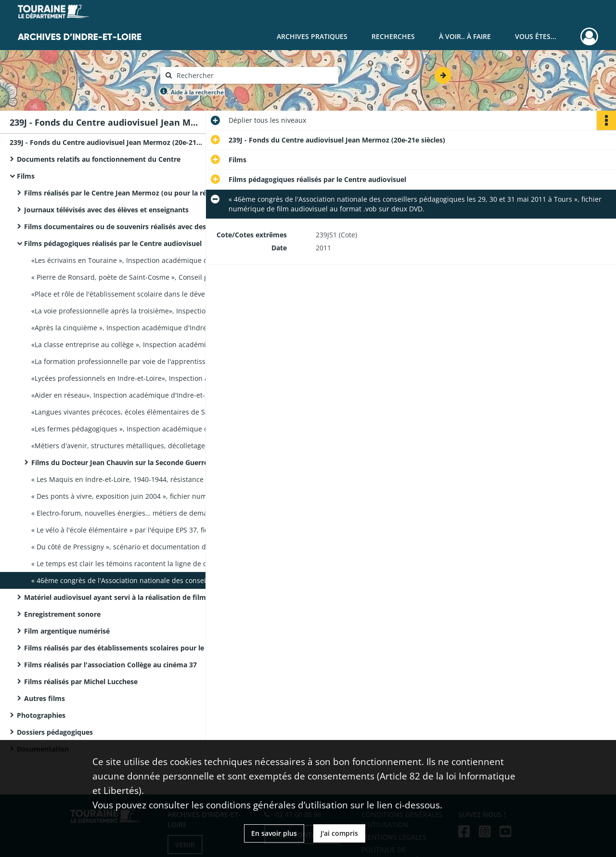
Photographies (41, 715)
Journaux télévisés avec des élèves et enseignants (106, 210)
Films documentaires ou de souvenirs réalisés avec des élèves (120, 227)
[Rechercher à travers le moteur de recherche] (254, 75)
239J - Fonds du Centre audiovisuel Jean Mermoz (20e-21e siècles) (106, 142)
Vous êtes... (536, 36)
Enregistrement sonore (62, 614)
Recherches (393, 36)
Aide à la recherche (197, 92)
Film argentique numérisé (67, 631)
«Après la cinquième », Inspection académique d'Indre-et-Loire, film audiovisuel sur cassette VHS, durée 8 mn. (128, 328)
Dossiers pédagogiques (55, 732)
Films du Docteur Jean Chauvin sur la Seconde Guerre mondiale (128, 462)
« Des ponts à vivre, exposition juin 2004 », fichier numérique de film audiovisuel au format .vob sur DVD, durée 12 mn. (128, 496)
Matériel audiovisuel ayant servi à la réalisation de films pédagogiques (120, 597)
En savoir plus (274, 833)
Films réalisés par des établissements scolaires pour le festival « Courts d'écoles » (120, 648)
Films (26, 176)
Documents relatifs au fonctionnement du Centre (99, 159)
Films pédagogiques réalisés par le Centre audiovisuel (113, 243)
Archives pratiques (312, 36)
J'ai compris (339, 833)
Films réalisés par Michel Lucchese (81, 682)
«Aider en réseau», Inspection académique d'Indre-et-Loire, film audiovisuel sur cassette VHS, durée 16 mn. (128, 395)
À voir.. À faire (465, 36)
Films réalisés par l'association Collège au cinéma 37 (110, 665)
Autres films (45, 698)
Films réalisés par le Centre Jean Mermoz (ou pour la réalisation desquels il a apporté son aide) (120, 193)
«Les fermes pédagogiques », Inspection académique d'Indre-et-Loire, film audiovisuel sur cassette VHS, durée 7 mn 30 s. (128, 429)
